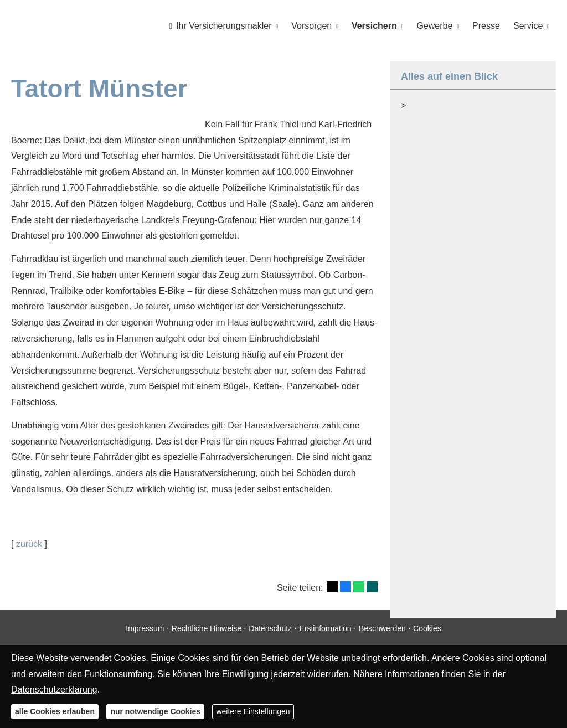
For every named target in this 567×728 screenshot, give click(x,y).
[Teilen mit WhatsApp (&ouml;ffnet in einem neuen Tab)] (359, 586)
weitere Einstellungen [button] (253, 711)
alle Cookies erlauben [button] (55, 711)
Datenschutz (270, 636)
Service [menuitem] (528, 26)
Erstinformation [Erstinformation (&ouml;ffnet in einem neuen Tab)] (325, 636)
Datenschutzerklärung (54, 690)
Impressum (145, 636)
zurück (29, 543)
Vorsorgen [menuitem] (312, 26)
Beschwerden (382, 636)
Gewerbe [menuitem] (435, 26)
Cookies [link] (427, 636)
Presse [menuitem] (486, 26)
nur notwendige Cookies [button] (155, 711)
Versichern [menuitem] (374, 26)
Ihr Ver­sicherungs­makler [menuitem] (221, 26)
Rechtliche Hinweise (207, 636)
